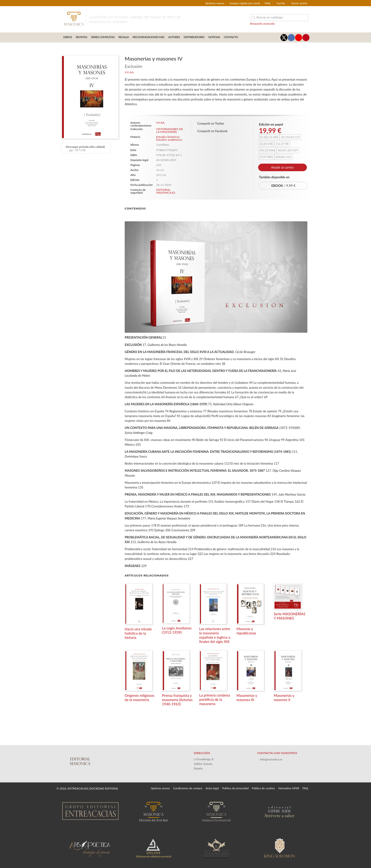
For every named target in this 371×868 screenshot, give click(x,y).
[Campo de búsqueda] (279, 18)
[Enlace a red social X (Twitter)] (284, 38)
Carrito (281, 3)
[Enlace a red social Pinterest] (306, 38)
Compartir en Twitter (211, 124)
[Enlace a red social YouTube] (299, 38)
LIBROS (68, 37)
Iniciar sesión (299, 3)
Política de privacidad (235, 788)
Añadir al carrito (283, 167)
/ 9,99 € (283, 185)
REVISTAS (81, 37)
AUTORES (174, 37)
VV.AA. (130, 72)
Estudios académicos (169, 140)
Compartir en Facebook (212, 131)
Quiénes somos (215, 3)
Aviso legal (212, 788)
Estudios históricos (168, 137)
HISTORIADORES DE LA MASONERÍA (170, 131)
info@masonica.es (271, 759)
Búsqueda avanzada (262, 24)
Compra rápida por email (245, 3)
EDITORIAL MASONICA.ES (166, 191)
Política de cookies (263, 788)
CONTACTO (231, 37)
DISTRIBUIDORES (194, 37)
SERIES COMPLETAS (103, 37)
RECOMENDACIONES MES (149, 37)
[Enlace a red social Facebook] (291, 38)
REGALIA (124, 37)
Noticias (214, 37)
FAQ (268, 3)
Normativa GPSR (289, 788)
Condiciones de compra (188, 788)
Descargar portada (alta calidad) (85, 148)
